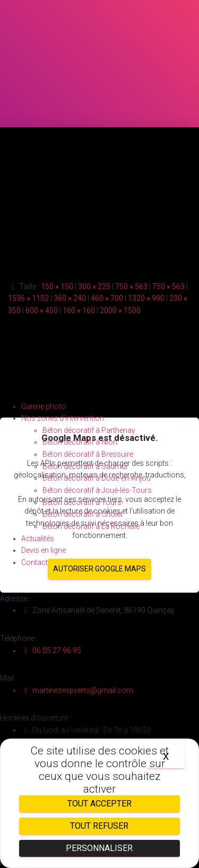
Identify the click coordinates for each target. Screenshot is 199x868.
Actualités (38, 539)
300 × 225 (94, 287)
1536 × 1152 (28, 298)
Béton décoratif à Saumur (85, 466)
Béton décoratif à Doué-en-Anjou (97, 478)
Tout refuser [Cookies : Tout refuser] (99, 826)
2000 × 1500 (120, 310)
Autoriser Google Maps (99, 569)
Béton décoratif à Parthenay (89, 430)
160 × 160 (79, 310)
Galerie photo (44, 406)
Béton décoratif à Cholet (83, 514)
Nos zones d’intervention (63, 418)
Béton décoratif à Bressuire (88, 454)
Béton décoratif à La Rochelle (91, 526)
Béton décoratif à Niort (80, 442)
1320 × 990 (146, 298)
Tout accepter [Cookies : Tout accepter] (99, 804)
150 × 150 (57, 287)
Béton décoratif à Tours (82, 502)
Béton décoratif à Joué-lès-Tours (97, 490)
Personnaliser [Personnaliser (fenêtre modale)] (99, 848)
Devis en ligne (44, 550)
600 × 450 (42, 310)
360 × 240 (70, 298)
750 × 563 (131, 287)
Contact (34, 562)
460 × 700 (107, 298)
